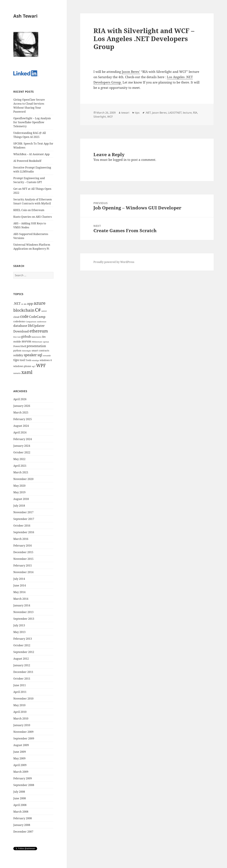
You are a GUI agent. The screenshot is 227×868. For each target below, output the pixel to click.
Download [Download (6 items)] (21, 331)
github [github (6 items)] (26, 336)
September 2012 (24, 652)
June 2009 (20, 752)
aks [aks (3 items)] (25, 304)
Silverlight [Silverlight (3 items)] (26, 351)
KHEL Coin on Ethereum (29, 210)
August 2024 (21, 426)
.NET (148, 113)
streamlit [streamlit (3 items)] (47, 356)
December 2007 (23, 832)
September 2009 (24, 738)
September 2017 (24, 519)
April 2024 (20, 432)
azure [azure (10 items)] (40, 303)
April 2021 (20, 466)
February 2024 (23, 439)
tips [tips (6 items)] (16, 360)
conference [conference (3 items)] (42, 322)
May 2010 (19, 705)
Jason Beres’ (131, 72)
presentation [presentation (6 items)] (36, 346)
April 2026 (20, 399)
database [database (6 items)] (20, 326)
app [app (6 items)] (30, 304)
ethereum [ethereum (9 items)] (39, 331)
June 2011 (20, 685)
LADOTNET (175, 113)
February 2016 (23, 546)
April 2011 (20, 692)
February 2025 (23, 419)
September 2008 (24, 785)
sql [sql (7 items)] (40, 355)
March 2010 (21, 718)
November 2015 (23, 559)
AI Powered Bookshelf (27, 161)
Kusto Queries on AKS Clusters (33, 217)
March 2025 (21, 412)
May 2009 (19, 758)
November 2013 (23, 612)
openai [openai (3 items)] (46, 342)
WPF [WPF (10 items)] (41, 365)
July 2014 (19, 579)
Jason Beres (159, 113)
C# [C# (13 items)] (38, 310)
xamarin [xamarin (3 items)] (17, 373)
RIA (195, 113)
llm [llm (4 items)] (44, 337)
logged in (120, 160)
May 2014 (19, 592)
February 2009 (23, 778)
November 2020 (23, 479)
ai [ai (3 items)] (22, 304)
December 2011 (23, 672)
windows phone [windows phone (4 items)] (22, 366)
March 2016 (21, 539)
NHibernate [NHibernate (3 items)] (37, 342)
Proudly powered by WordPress (114, 262)
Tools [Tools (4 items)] (28, 360)
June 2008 (20, 798)
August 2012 (21, 659)
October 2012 (22, 645)
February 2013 (23, 639)
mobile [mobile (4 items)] (17, 342)
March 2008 (21, 812)
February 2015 (23, 565)
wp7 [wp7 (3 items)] (34, 366)
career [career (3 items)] (44, 311)
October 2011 (22, 679)
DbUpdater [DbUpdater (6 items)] (36, 326)
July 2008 (19, 792)
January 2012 (22, 665)
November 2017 (23, 512)
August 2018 (21, 499)
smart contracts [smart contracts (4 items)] (40, 351)
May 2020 (19, 486)
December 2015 (23, 552)
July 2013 (19, 625)
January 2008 (22, 825)
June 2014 (20, 585)
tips (137, 113)
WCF (110, 117)
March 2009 (21, 772)
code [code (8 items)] (24, 316)
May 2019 (19, 492)
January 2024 (22, 446)
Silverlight (100, 117)
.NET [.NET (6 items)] (17, 304)
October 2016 (22, 526)
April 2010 (20, 712)
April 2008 (20, 805)
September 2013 (24, 619)
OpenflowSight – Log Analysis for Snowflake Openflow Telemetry (32, 122)
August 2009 (21, 745)
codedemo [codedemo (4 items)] (19, 321)
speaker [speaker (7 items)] (30, 355)
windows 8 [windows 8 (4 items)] (46, 360)
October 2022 (22, 452)
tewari (125, 113)
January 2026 (22, 406)
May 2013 (19, 632)
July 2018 (19, 506)
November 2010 (23, 699)
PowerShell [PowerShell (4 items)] (20, 346)
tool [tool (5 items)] (22, 360)
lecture (187, 113)
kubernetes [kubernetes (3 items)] (37, 337)
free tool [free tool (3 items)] (17, 337)
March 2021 (21, 472)
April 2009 (20, 765)
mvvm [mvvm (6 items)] (26, 341)
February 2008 (23, 818)
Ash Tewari (25, 16)
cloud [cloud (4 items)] (16, 317)
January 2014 (22, 605)
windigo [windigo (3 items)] (36, 360)
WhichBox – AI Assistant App (31, 154)
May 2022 (19, 459)
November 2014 (23, 572)
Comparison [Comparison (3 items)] (31, 322)
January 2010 (22, 725)
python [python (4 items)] (17, 351)
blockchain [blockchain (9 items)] (24, 310)
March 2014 (21, 599)
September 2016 (24, 532)
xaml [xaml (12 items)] (27, 372)
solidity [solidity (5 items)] (18, 355)
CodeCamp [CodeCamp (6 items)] (37, 317)
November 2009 (23, 732)
